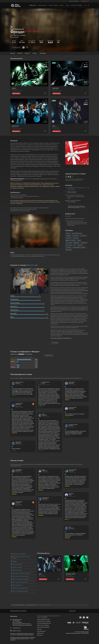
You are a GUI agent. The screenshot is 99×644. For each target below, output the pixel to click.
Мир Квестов (32, 265)
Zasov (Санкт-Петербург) (20, 35)
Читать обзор (55, 343)
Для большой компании (77, 233)
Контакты (20, 53)
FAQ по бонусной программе (43, 627)
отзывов (68, 179)
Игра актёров (13, 313)
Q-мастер (13, 367)
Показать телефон (71, 192)
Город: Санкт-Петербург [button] (77, 5)
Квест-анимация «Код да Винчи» (20, 582)
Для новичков (76, 236)
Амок (54, 126)
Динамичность (14, 306)
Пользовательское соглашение (44, 621)
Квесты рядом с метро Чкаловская (20, 576)
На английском (69, 243)
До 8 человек (69, 250)
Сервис (12, 317)
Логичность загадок (15, 303)
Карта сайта (40, 635)
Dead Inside (55, 88)
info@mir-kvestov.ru (17, 631)
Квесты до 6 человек (17, 570)
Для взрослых (83, 236)
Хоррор (79, 240)
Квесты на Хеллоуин (71, 240)
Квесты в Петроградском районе (20, 591)
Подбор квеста (33, 5)
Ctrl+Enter (45, 617)
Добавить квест (40, 633)
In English (77, 243)
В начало (72, 611)
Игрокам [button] (62, 5)
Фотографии (43, 53)
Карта (68, 5)
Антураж (12, 296)
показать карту (71, 189)
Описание (13, 53)
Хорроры (14, 561)
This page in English (15, 37)
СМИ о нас (39, 629)
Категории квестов (41, 631)
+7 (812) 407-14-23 (85, 1)
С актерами (68, 236)
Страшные (68, 233)
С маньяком (80, 245)
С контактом (69, 247)
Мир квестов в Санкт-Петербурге (18, 611)
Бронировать (16, 93)
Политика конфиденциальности (44, 623)
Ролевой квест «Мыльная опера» (20, 588)
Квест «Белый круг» (17, 585)
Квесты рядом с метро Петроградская (21, 573)
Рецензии (27, 53)
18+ (75, 245)
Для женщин (76, 238)
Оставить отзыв (49, 355)
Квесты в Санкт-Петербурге (18, 554)
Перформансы (84, 243)
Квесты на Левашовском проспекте (20, 579)
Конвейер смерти (71, 574)
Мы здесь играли (16, 47)
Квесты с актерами (16, 567)
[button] (59, 215)
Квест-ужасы (69, 245)
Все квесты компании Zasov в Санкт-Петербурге (21, 558)
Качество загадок (14, 299)
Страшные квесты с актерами (79, 247)
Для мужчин (69, 238)
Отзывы (35, 53)
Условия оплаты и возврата (43, 625)
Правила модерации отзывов (43, 619)
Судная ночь (15, 126)
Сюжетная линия (14, 310)
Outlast (14, 88)
